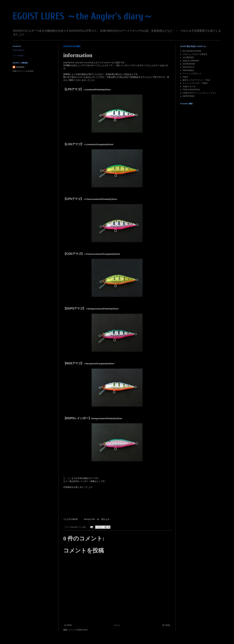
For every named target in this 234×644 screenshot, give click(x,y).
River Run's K (188, 67)
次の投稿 (68, 625)
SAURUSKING (189, 64)
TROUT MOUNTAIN (191, 90)
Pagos (185, 77)
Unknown (20, 67)
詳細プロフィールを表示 (23, 71)
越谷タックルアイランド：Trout (196, 80)
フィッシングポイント (192, 74)
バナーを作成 (18, 55)
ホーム (117, 625)
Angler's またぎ (189, 86)
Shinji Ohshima (18, 50)
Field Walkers (188, 70)
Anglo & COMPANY (191, 61)
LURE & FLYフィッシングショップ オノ (200, 93)
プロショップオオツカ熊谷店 (195, 54)
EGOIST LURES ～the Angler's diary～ (83, 16)
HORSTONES (189, 96)
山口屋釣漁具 (188, 57)
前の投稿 (166, 625)
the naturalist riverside (81, 63)
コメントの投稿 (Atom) (78, 630)
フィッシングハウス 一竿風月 (195, 83)
